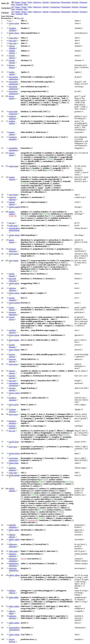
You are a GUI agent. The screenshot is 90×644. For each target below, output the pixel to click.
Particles (75, 2)
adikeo (14, 575)
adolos (14, 623)
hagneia (15, 303)
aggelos (12, 213)
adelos (14, 530)
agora (13, 364)
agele (13, 226)
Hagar (13, 195)
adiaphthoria (14, 569)
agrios (14, 405)
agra (12, 381)
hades (13, 551)
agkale (14, 283)
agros (13, 414)
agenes (14, 235)
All (12, 7)
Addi (13, 473)
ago (12, 431)
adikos (14, 606)
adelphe (14, 475)
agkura (14, 293)
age (12, 223)
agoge (14, 442)
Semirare (19, 4)
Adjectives (37, 2)
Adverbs (45, 2)
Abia (13, 43)
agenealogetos (14, 229)
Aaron (14, 23)
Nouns (24, 2)
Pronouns (83, 2)
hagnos (14, 340)
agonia (14, 453)
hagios (14, 261)
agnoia (14, 335)
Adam (14, 463)
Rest (26, 4)
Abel (13, 41)
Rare (13, 4)
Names (18, 2)
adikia (14, 597)
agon (13, 447)
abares (14, 33)
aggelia (15, 207)
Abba (13, 38)
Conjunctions (55, 2)
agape (14, 166)
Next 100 (20, 18)
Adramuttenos (14, 629)
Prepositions (66, 2)
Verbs (30, 2)
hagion (14, 254)
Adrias (14, 635)
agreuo (14, 393)
